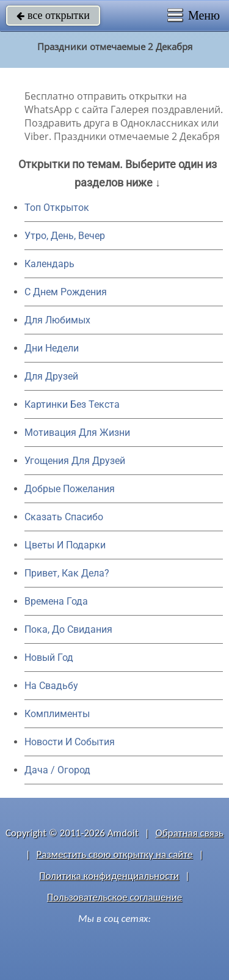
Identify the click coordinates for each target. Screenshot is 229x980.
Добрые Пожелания (70, 489)
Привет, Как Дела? (67, 573)
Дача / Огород (57, 770)
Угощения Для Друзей (75, 461)
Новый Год (49, 658)
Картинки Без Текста (72, 404)
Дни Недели (52, 348)
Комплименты (57, 714)
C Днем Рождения (66, 292)
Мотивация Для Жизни (77, 433)
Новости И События (70, 742)
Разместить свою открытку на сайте (115, 854)
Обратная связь (189, 833)
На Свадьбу (51, 686)
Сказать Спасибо (64, 517)
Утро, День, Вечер (65, 236)
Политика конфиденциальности (109, 876)
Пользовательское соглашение (114, 897)
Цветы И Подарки (65, 545)
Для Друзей (51, 376)
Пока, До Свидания (68, 629)
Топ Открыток (57, 208)
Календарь (49, 264)
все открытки (53, 15)
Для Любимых (57, 320)
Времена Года (56, 601)
